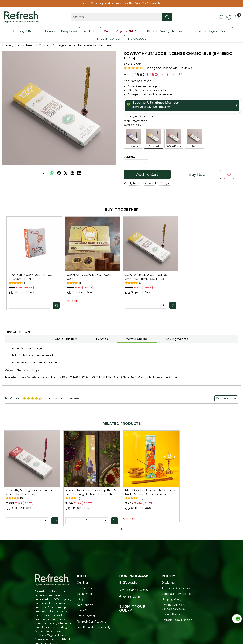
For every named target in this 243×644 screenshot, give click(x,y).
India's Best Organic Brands (211, 31)
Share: (43, 173)
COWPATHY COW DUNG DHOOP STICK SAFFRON (32, 277)
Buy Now (197, 174)
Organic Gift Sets (130, 31)
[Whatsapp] (52, 173)
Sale (107, 31)
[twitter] (66, 173)
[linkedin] (79, 173)
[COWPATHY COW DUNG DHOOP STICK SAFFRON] (34, 244)
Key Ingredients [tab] (177, 339)
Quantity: (130, 157)
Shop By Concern (111, 39)
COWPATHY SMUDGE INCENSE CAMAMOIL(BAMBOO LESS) (147, 277)
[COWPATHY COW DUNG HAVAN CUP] (92, 244)
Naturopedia (137, 39)
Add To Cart (147, 174)
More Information (136, 121)
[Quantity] (29, 305)
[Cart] (56, 305)
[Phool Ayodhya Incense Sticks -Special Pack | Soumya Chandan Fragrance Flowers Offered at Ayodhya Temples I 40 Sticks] (151, 459)
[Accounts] (229, 17)
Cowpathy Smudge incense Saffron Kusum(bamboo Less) (29, 492)
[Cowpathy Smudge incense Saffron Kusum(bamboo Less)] (32, 459)
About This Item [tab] (66, 339)
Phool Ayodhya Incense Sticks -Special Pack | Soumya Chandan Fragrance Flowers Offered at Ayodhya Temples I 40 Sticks (151, 492)
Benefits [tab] (102, 339)
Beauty (51, 31)
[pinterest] (73, 173)
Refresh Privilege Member (166, 31)
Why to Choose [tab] (137, 339)
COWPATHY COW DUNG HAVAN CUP (89, 277)
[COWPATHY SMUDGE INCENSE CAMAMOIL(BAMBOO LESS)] (151, 244)
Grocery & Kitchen (27, 31)
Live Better (92, 31)
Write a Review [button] (226, 398)
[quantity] (136, 163)
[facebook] (59, 173)
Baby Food (70, 31)
